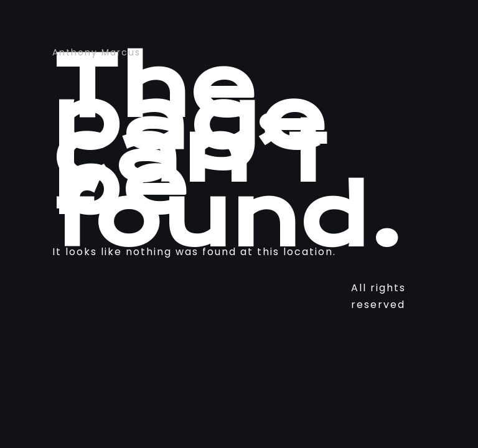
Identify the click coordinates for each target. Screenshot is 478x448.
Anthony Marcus (96, 52)
